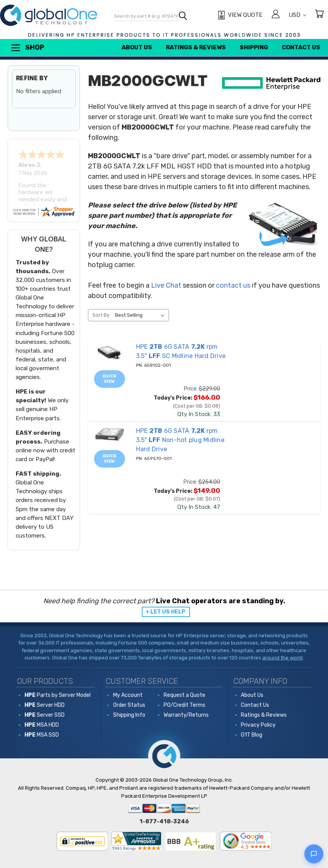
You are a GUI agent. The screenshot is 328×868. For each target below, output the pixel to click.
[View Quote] (239, 15)
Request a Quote (184, 695)
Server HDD (45, 705)
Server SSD (45, 715)
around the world (283, 658)
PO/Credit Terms (184, 705)
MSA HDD (42, 725)
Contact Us (301, 47)
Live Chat (166, 285)
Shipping (254, 47)
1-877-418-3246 (164, 821)
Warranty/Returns (186, 715)
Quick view (110, 379)
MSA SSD (42, 735)
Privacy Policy (258, 725)
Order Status (129, 705)
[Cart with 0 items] (319, 15)
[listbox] (141, 315)
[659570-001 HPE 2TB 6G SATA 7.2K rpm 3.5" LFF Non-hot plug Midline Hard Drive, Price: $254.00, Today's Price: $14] (110, 434)
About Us (137, 47)
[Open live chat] (314, 854)
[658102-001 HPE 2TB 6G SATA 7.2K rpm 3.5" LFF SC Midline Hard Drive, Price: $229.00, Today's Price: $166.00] (110, 352)
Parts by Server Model (58, 695)
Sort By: (101, 315)
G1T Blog (252, 735)
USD (297, 15)
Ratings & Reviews (196, 47)
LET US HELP (168, 612)
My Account (128, 695)
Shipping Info (129, 715)
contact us (233, 285)
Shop (27, 48)
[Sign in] (276, 15)
